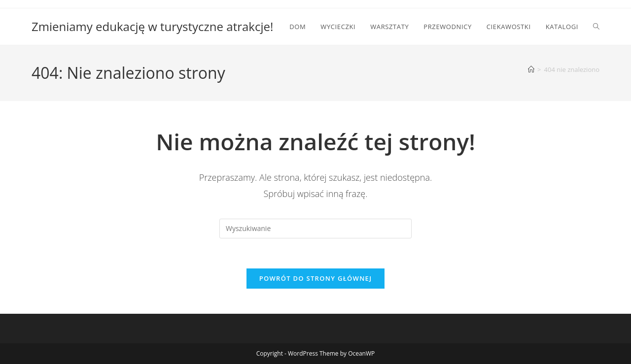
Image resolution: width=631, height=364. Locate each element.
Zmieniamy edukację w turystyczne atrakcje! (152, 26)
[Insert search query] (315, 229)
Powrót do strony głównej (316, 278)
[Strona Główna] (531, 69)
